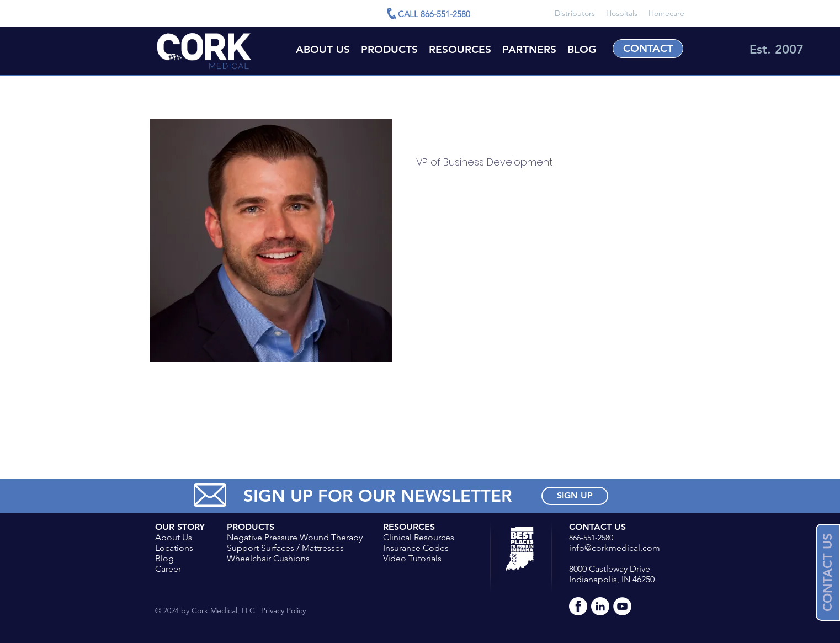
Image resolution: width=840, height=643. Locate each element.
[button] (460, 49)
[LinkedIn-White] (600, 606)
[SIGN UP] (575, 496)
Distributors (575, 13)
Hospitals (622, 13)
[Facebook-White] (578, 606)
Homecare (666, 13)
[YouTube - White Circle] (622, 606)
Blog (164, 558)
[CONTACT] (648, 49)
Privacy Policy (282, 610)
